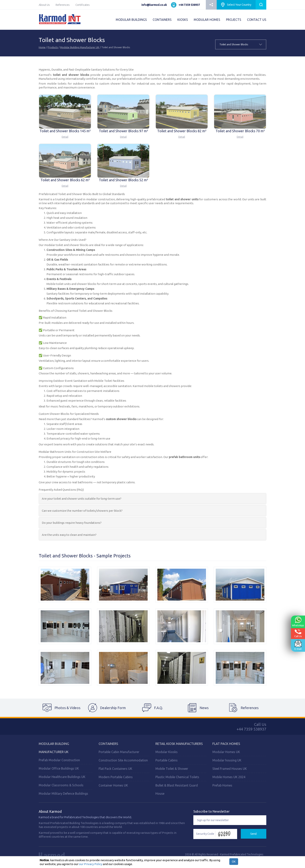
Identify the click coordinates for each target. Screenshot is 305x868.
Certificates (83, 5)
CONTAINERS (162, 20)
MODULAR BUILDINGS (131, 20)
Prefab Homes (222, 785)
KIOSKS (183, 20)
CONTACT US (257, 20)
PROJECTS (234, 20)
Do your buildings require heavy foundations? (72, 523)
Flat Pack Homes (226, 744)
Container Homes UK (113, 785)
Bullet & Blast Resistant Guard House (177, 789)
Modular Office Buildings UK (59, 768)
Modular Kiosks (167, 752)
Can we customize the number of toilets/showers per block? (82, 511)
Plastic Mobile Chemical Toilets (177, 777)
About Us (44, 5)
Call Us (298, 633)
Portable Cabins (167, 760)
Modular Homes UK (226, 752)
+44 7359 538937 (189, 5)
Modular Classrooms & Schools (61, 785)
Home (42, 47)
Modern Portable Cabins (116, 777)
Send (253, 834)
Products (53, 47)
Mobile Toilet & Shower (172, 769)
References (63, 5)
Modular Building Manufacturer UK (80, 47)
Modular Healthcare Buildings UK (62, 777)
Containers (108, 744)
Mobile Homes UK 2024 (229, 777)
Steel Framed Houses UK (230, 769)
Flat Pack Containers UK (115, 769)
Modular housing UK (227, 760)
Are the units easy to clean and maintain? (69, 535)
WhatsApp (298, 622)
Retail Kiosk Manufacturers (179, 744)
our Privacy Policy (91, 864)
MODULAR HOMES (207, 20)
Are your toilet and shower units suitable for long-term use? (82, 499)
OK (234, 862)
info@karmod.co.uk (154, 5)
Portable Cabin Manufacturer (119, 752)
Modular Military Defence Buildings (63, 794)
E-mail (298, 645)
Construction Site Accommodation (123, 760)
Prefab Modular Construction (59, 760)
